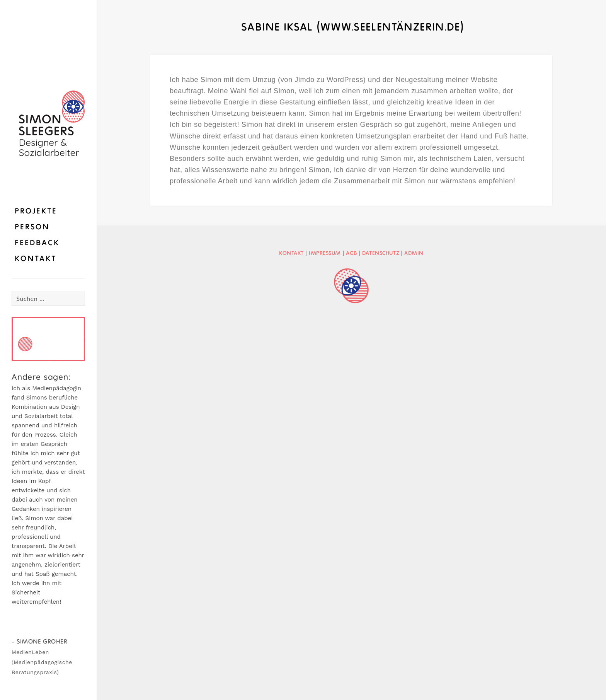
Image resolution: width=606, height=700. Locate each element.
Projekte (36, 212)
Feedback (37, 243)
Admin (414, 253)
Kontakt (36, 259)
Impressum (325, 253)
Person (32, 227)
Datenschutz (381, 253)
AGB (352, 253)
